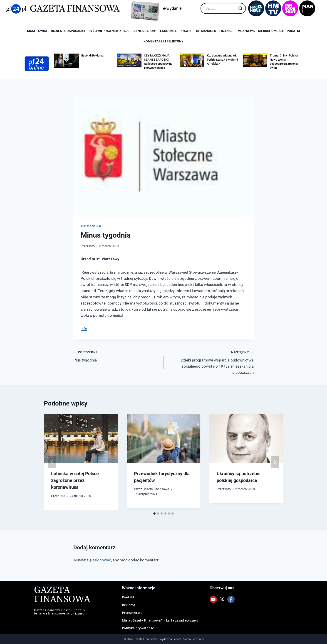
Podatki (293, 31)
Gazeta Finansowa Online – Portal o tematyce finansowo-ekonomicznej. (59, 612)
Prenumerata (132, 613)
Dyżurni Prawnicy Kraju (109, 31)
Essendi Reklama (92, 55)
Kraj (31, 31)
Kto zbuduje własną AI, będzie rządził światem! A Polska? (222, 60)
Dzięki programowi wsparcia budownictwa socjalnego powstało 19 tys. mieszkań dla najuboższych (211, 362)
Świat (43, 31)
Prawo (185, 31)
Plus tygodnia (116, 356)
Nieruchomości (271, 31)
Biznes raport (145, 31)
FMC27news (245, 31)
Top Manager (205, 31)
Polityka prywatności (138, 628)
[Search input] (221, 8)
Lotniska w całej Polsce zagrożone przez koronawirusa (75, 480)
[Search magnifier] (240, 8)
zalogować (102, 560)
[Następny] (275, 462)
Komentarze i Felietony (163, 41)
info (92, 246)
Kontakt (128, 597)
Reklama (129, 605)
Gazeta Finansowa (156, 489)
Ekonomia (168, 31)
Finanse (226, 31)
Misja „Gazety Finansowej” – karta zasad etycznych (161, 620)
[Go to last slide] (52, 462)
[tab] (154, 514)
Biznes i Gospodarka (68, 31)
